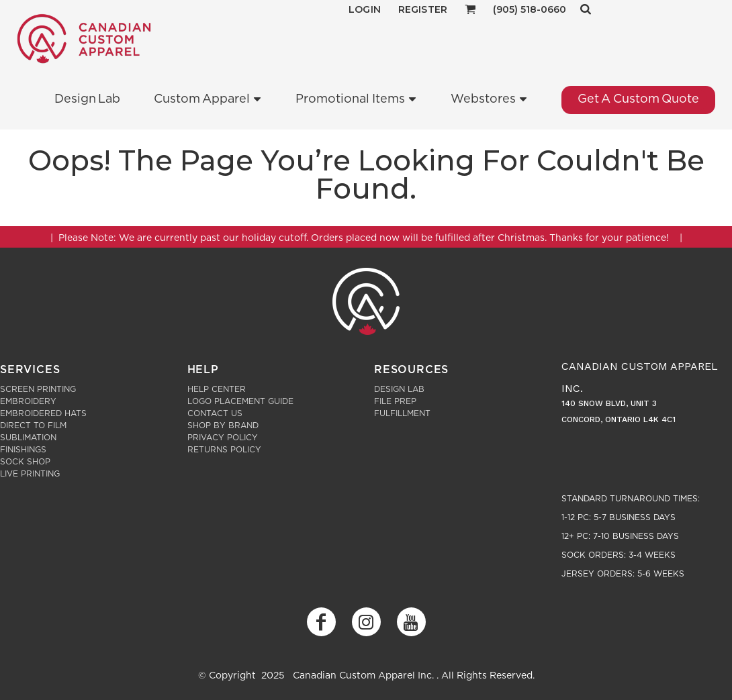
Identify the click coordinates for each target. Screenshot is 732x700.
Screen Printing (38, 389)
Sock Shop (25, 462)
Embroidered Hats (43, 413)
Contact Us (215, 413)
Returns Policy (224, 450)
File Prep (395, 401)
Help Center (217, 389)
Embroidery (28, 401)
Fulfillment (402, 413)
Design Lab (399, 389)
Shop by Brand (223, 426)
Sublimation (28, 438)
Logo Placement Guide (240, 401)
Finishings (23, 450)
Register (423, 9)
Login (365, 9)
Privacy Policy (223, 438)
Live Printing (30, 474)
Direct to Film (33, 426)
